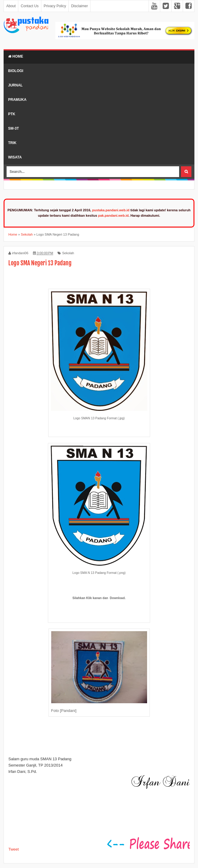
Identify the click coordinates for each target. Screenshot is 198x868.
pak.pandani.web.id (113, 215)
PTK (12, 114)
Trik (12, 143)
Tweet (14, 849)
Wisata (15, 157)
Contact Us (30, 6)
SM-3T (13, 128)
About (11, 6)
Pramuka (17, 100)
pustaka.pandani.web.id (111, 210)
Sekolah (68, 253)
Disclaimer (79, 6)
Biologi (16, 71)
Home (16, 56)
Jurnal (15, 85)
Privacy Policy (55, 6)
